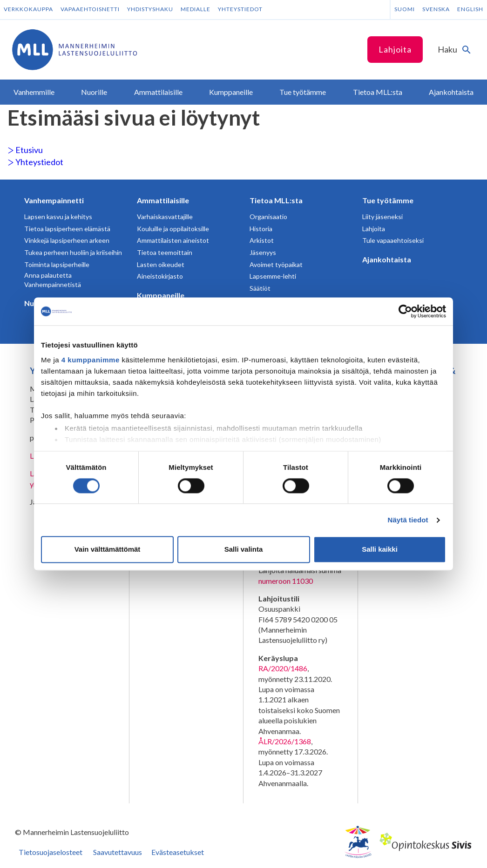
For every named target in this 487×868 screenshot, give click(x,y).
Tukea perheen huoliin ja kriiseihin (73, 252)
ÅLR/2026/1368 (285, 741)
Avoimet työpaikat (276, 264)
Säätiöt (260, 288)
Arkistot (262, 240)
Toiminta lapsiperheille (57, 264)
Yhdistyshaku (150, 9)
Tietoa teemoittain (165, 252)
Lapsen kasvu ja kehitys (58, 217)
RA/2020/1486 (283, 668)
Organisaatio (268, 217)
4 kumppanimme (91, 360)
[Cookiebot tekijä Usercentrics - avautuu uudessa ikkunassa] (405, 311)
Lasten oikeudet (161, 264)
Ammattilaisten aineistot (173, 240)
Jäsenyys (263, 252)
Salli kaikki (380, 550)
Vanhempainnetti (54, 200)
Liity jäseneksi (382, 217)
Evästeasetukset (178, 852)
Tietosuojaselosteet (51, 852)
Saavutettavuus (118, 852)
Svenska (436, 9)
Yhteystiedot (240, 9)
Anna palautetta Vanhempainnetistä (53, 280)
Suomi (405, 9)
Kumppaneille (161, 295)
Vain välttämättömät (108, 550)
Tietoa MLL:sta (276, 200)
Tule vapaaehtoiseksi (393, 240)
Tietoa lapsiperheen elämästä (67, 229)
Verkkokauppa (28, 9)
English (470, 9)
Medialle (196, 9)
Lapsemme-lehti (273, 276)
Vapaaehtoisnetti (90, 9)
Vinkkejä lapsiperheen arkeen (67, 240)
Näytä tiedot (408, 520)
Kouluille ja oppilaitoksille (173, 229)
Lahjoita (395, 49)
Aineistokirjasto (160, 276)
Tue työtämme (388, 200)
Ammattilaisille (163, 200)
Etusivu (25, 150)
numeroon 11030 (286, 581)
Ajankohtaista (387, 259)
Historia (261, 229)
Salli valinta (244, 550)
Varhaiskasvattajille (165, 217)
